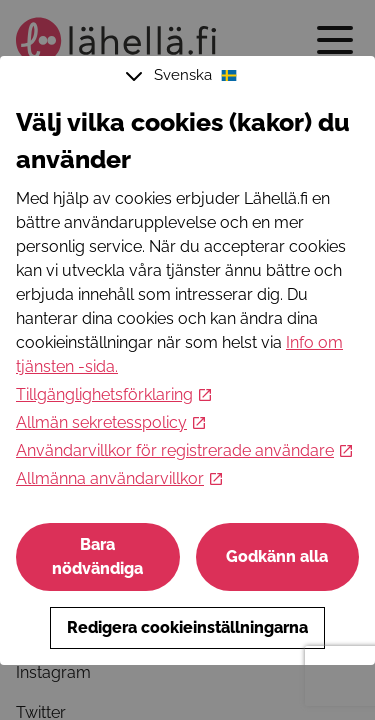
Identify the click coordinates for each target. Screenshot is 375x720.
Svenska (184, 76)
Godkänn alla (277, 556)
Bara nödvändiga (97, 556)
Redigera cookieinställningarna (187, 627)
